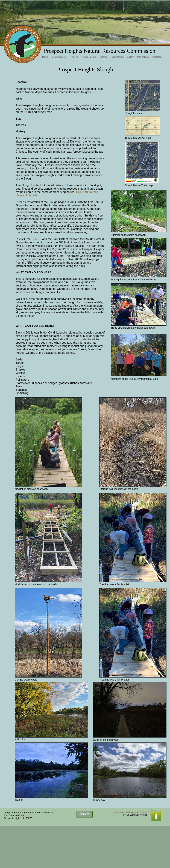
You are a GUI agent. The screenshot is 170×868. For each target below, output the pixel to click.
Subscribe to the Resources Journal (130, 812)
